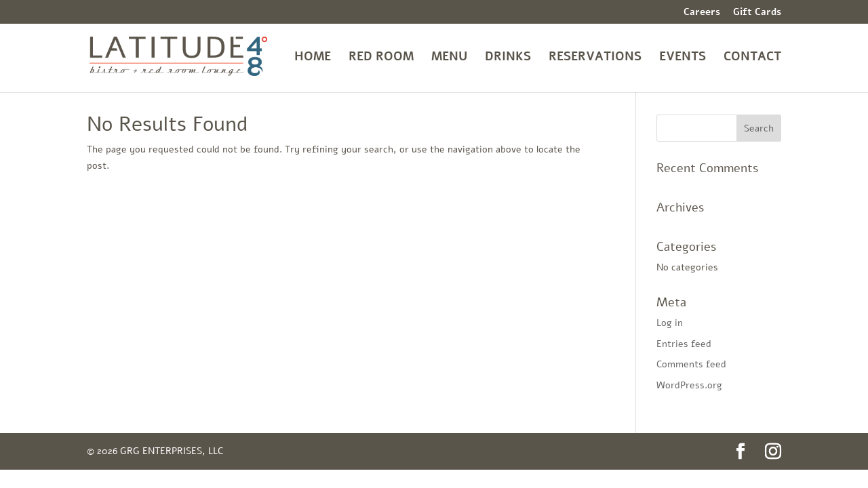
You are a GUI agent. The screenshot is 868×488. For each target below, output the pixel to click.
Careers (702, 13)
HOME (313, 58)
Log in (670, 323)
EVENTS (683, 58)
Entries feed (684, 344)
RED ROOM (381, 58)
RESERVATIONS (595, 58)
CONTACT (752, 58)
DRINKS (508, 58)
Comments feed (691, 364)
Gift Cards (757, 13)
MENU (449, 58)
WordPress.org (689, 385)
